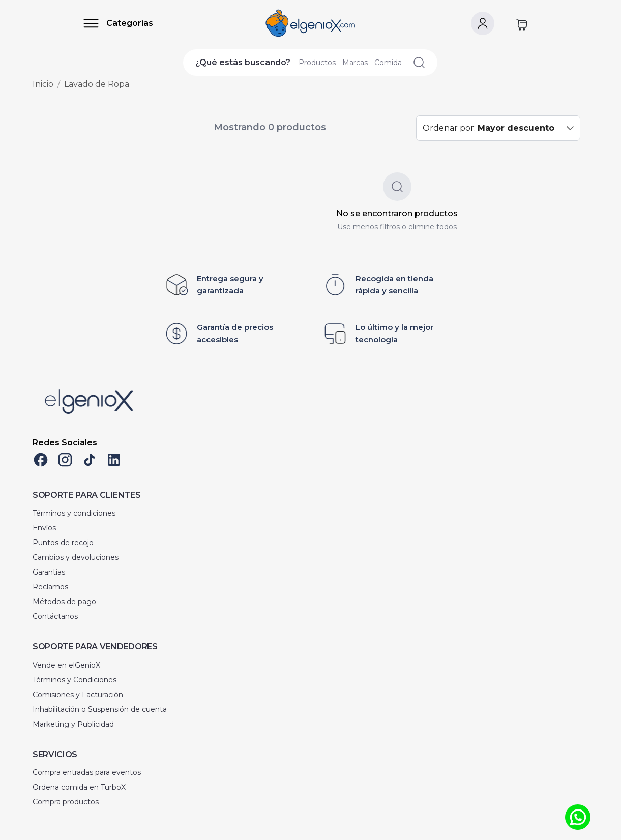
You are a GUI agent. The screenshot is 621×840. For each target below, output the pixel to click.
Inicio (43, 84)
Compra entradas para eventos (87, 772)
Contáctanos (55, 616)
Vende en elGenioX (66, 665)
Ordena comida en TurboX (79, 787)
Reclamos (50, 587)
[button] (570, 128)
